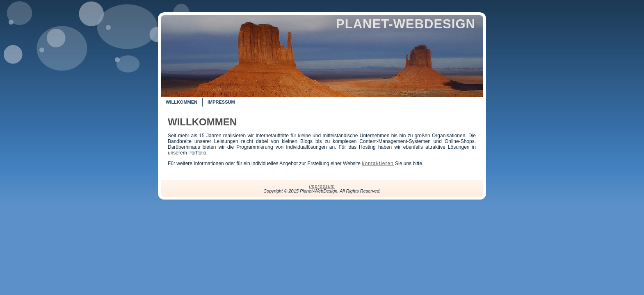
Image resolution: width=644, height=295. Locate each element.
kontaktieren (378, 163)
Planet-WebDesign (406, 24)
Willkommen (202, 122)
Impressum (322, 186)
